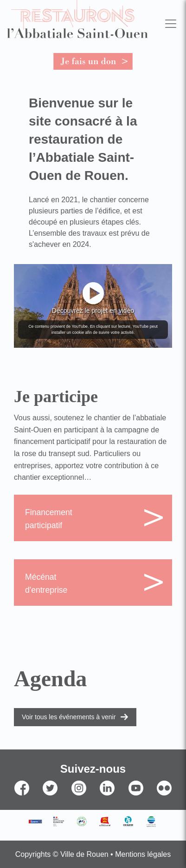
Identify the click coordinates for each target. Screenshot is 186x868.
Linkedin (107, 804)
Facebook (22, 804)
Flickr (164, 804)
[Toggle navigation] (170, 24)
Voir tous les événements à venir (69, 717)
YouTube (136, 804)
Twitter (50, 804)
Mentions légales (143, 854)
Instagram (79, 804)
